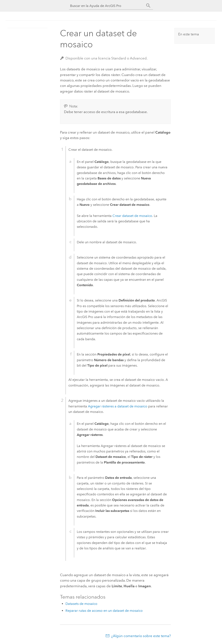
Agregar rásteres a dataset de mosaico (118, 406)
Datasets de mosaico (81, 604)
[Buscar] (148, 6)
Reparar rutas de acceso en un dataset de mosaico (104, 611)
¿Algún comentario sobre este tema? (141, 636)
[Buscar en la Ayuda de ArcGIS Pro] (107, 6)
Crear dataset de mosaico (132, 216)
